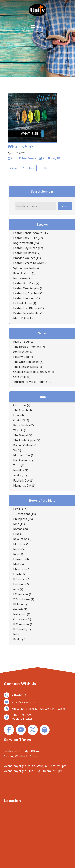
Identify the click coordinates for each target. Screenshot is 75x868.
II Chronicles (21, 624)
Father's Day (21, 480)
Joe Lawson (21, 278)
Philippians (20, 519)
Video (13, 168)
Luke (16, 534)
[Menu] (37, 27)
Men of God (21, 341)
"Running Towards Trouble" (30, 382)
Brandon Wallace (24, 258)
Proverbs (19, 559)
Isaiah (17, 574)
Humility (19, 470)
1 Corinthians (22, 514)
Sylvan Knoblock (24, 268)
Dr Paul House (23, 303)
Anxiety (18, 475)
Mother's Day (22, 455)
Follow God (21, 357)
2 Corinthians (22, 599)
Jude (16, 554)
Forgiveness (21, 460)
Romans (19, 529)
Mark (16, 564)
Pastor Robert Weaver (28, 233)
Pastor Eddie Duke (25, 238)
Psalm (17, 639)
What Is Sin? (21, 147)
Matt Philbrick (22, 318)
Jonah (17, 549)
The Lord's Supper (25, 440)
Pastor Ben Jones (24, 298)
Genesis (18, 609)
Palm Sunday (21, 425)
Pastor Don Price (24, 283)
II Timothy (20, 629)
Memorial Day (22, 485)
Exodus (18, 509)
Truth (17, 465)
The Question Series (26, 362)
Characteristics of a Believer (32, 372)
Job (15, 634)
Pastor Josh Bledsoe (27, 308)
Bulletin (46, 168)
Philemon (19, 569)
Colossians (20, 619)
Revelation (20, 539)
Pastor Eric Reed (24, 253)
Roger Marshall (23, 243)
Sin (15, 450)
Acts (16, 589)
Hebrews (19, 584)
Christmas (20, 377)
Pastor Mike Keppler (26, 288)
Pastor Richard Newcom (29, 263)
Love (16, 415)
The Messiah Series (26, 367)
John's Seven (21, 352)
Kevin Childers (22, 273)
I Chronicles (21, 594)
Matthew (19, 544)
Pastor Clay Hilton (25, 248)
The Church (21, 410)
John (16, 524)
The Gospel (21, 435)
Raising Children (23, 445)
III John (18, 604)
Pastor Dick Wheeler (26, 313)
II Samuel (19, 579)
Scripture (29, 168)
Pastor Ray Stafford (26, 293)
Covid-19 (19, 420)
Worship (18, 430)
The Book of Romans (27, 347)
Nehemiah (20, 614)
